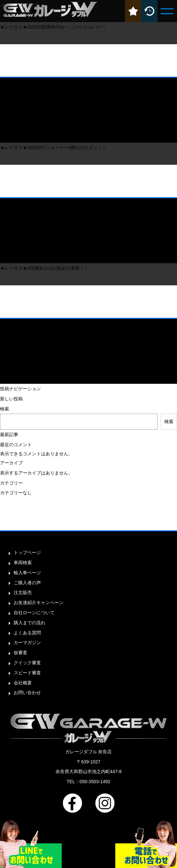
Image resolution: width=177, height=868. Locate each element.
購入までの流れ (30, 623)
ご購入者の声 (27, 583)
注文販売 (23, 592)
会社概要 (23, 683)
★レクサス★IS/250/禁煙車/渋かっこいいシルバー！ (53, 27)
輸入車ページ (27, 573)
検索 (5, 409)
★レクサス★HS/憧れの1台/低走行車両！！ (44, 268)
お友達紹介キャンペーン (39, 602)
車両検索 (23, 563)
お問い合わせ (27, 693)
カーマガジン (27, 642)
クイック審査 (27, 663)
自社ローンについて (34, 613)
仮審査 (20, 653)
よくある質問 (27, 633)
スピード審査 (27, 673)
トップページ (27, 552)
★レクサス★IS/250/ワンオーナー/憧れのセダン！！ (53, 148)
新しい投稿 (11, 399)
